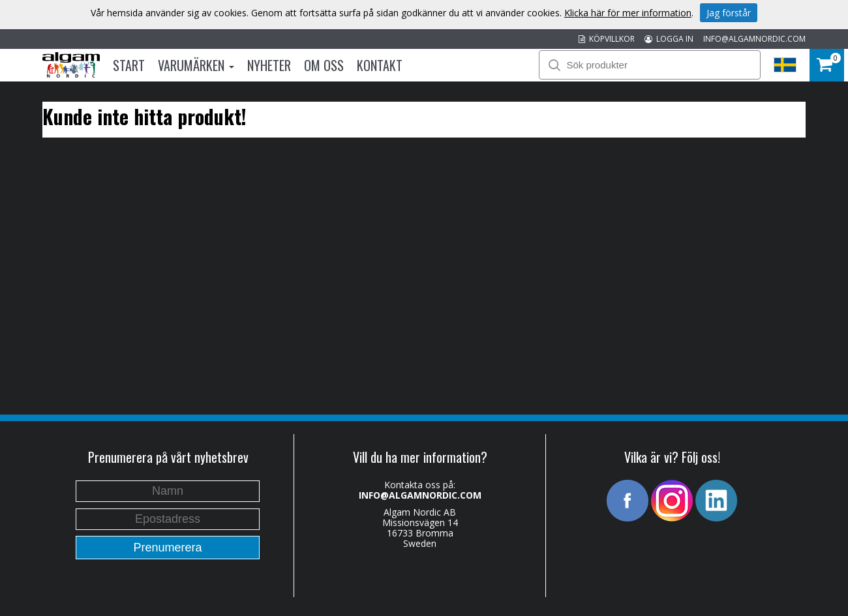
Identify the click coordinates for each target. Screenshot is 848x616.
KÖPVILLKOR (607, 39)
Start (129, 65)
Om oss (324, 65)
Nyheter (269, 65)
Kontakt (380, 65)
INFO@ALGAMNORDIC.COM (754, 39)
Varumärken (196, 65)
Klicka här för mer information (628, 13)
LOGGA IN (669, 39)
